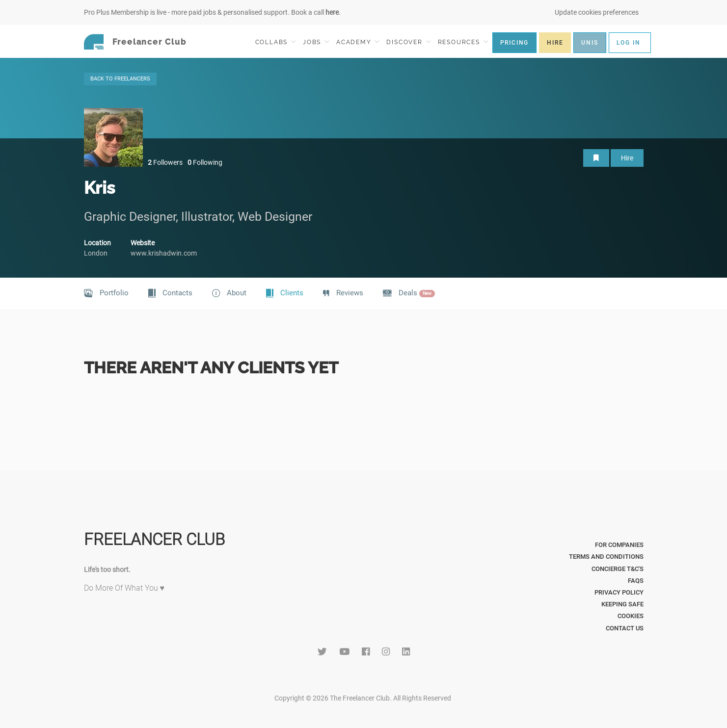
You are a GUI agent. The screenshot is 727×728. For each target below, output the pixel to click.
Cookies (631, 616)
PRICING (515, 43)
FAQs (636, 581)
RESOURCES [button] (463, 42)
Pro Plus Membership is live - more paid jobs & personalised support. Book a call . (212, 12)
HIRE (555, 43)
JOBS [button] (316, 42)
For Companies (619, 545)
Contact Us (625, 628)
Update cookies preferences (597, 12)
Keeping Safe (622, 604)
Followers (165, 162)
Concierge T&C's (618, 569)
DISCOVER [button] (408, 42)
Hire (627, 158)
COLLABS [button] (276, 42)
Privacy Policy (619, 592)
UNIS (590, 43)
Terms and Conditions (606, 557)
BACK (120, 79)
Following (205, 162)
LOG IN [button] (629, 43)
